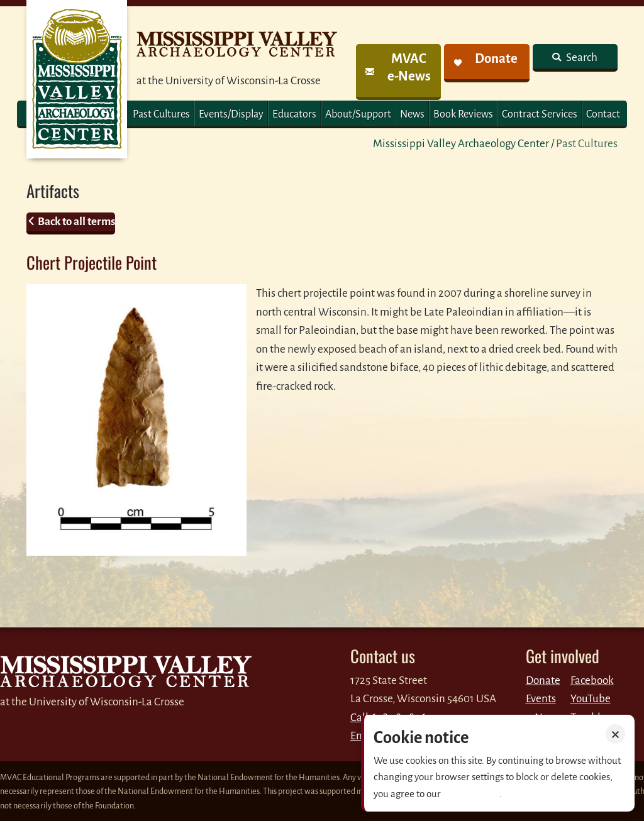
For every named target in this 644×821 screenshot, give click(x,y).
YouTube (591, 699)
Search (581, 58)
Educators (294, 114)
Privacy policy (471, 794)
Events (541, 699)
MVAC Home (77, 79)
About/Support (358, 114)
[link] (398, 72)
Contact (603, 114)
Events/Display (231, 114)
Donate (543, 680)
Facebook (592, 680)
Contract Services (540, 114)
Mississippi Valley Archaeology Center (461, 144)
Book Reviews (463, 114)
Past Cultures (161, 114)
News (412, 114)
